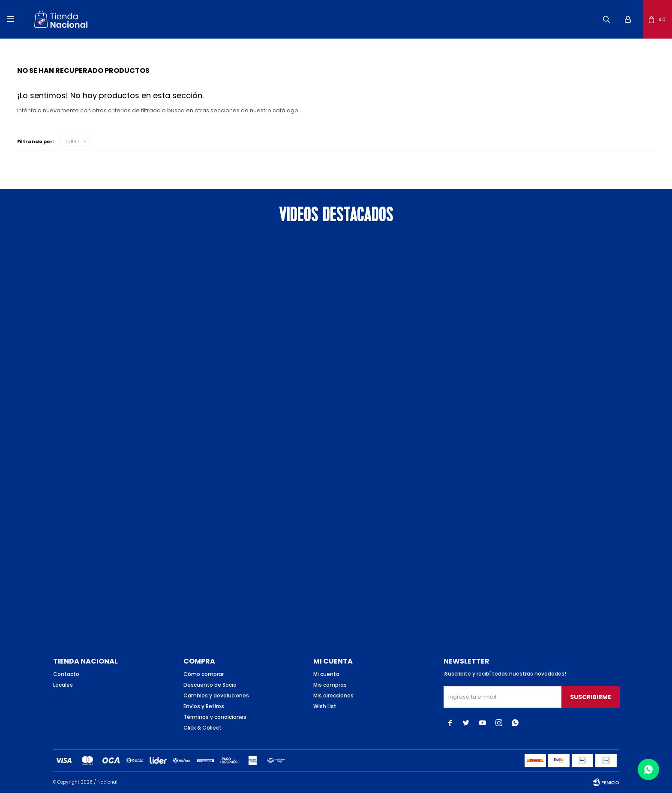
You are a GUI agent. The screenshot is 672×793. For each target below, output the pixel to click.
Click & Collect (202, 728)
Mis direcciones (333, 695)
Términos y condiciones (215, 717)
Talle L (72, 141)
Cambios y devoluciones (216, 695)
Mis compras (330, 685)
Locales (63, 685)
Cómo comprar (204, 674)
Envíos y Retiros (204, 706)
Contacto (66, 674)
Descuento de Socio (210, 685)
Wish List (325, 706)
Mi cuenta (326, 674)
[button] (606, 19)
